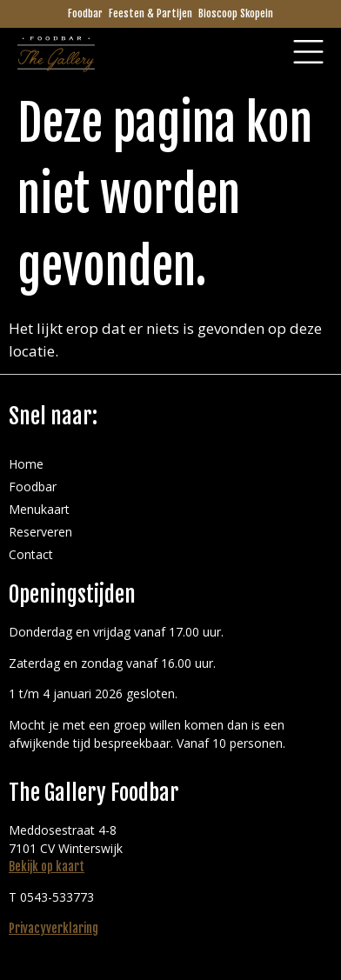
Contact (31, 554)
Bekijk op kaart (47, 867)
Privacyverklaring (53, 928)
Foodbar (85, 13)
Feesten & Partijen (150, 13)
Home (26, 464)
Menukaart (39, 509)
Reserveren (40, 532)
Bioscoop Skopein (236, 13)
